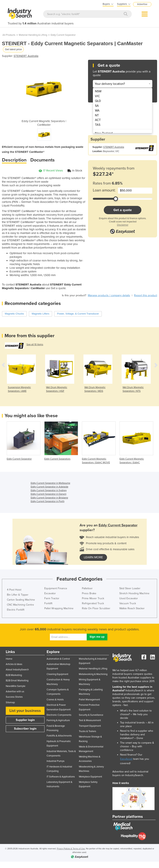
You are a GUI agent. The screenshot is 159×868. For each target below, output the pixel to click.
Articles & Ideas (14, 664)
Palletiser (87, 588)
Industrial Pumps (56, 761)
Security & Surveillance (91, 715)
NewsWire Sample (16, 686)
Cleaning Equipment (57, 674)
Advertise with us (15, 692)
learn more (93, 557)
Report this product (146, 295)
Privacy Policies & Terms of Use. (71, 849)
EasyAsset (126, 759)
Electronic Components (59, 715)
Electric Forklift (16, 610)
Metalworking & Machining (93, 674)
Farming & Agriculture (58, 720)
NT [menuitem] (97, 115)
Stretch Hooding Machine (134, 593)
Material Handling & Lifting (33, 35)
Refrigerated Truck (93, 603)
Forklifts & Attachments (59, 736)
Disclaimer (123, 225)
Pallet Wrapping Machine (59, 608)
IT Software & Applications (61, 777)
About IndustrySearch (17, 670)
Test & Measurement (90, 720)
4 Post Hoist (14, 590)
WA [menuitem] (97, 111)
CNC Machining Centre (20, 605)
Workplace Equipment (90, 777)
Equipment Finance (56, 588)
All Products (9, 35)
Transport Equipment (90, 726)
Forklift (48, 603)
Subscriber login (25, 729)
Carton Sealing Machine (21, 600)
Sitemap (10, 702)
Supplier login (25, 720)
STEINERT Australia (26, 56)
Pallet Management (89, 700)
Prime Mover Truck (93, 598)
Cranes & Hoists (55, 700)
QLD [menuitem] (98, 101)
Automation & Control (58, 659)
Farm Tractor (52, 598)
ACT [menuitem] (98, 120)
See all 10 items (35, 345)
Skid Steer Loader (130, 588)
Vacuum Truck (128, 603)
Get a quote (123, 210)
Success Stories (14, 697)
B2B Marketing (14, 675)
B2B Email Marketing (17, 681)
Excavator (50, 593)
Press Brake (89, 593)
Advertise (142, 4)
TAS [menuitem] (98, 125)
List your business (25, 711)
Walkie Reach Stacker (132, 608)
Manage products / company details (109, 295)
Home (9, 659)
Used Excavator (129, 598)
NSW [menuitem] (98, 91)
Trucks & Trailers (87, 731)
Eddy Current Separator (63, 35)
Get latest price (13, 49)
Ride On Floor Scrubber (96, 608)
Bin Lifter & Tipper (18, 595)
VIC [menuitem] (97, 96)
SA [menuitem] (97, 106)
